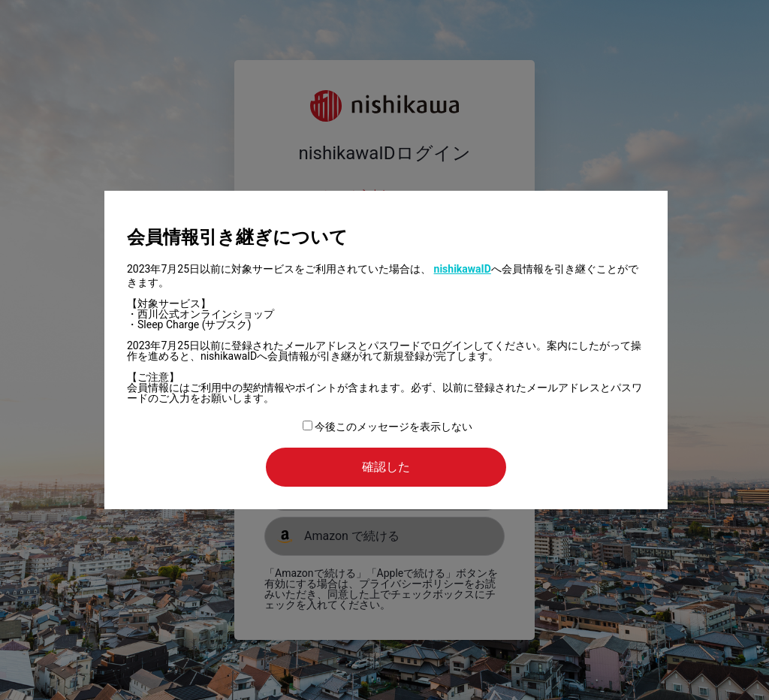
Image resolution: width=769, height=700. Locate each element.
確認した (386, 467)
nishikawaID (463, 269)
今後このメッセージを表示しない (388, 427)
